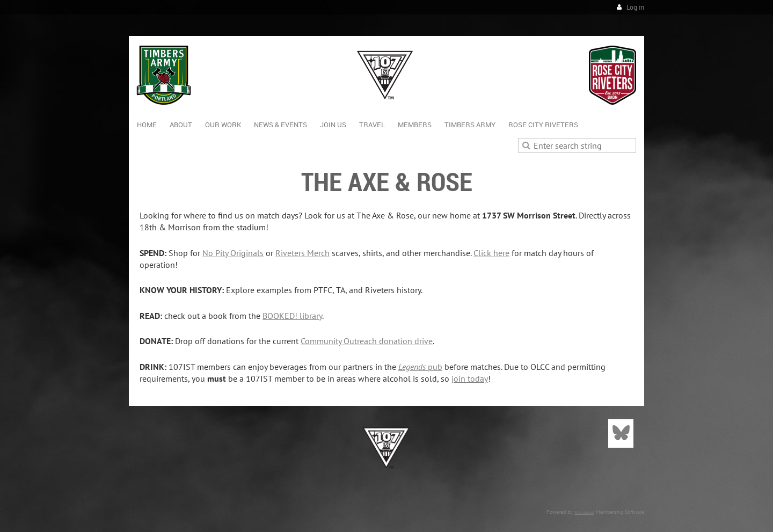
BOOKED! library (292, 316)
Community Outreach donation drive (367, 341)
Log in (635, 7)
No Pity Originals (233, 253)
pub (420, 367)
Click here (491, 253)
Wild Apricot (584, 512)
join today (470, 378)
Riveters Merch (302, 253)
